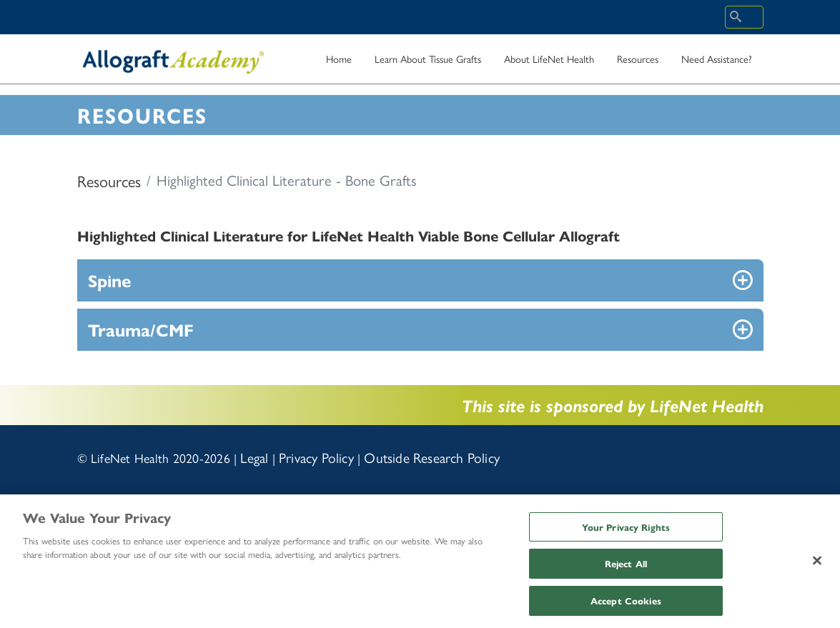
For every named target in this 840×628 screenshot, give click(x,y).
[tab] (420, 280)
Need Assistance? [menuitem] (717, 63)
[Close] (817, 565)
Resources (109, 181)
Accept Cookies (626, 605)
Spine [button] (109, 280)
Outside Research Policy (432, 457)
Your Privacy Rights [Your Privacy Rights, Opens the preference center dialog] (626, 531)
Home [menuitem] (339, 59)
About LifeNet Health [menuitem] (549, 59)
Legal (254, 457)
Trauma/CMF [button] (141, 330)
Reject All (626, 568)
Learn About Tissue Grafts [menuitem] (428, 63)
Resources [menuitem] (638, 63)
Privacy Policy (316, 457)
